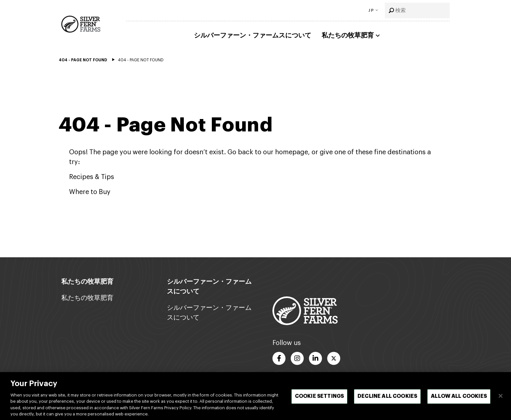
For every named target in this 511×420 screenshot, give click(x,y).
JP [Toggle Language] (371, 10)
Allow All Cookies (459, 398)
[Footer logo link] (305, 310)
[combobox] (417, 10)
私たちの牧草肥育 (352, 36)
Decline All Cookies (387, 398)
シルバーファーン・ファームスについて (253, 35)
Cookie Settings (319, 398)
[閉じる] (501, 398)
